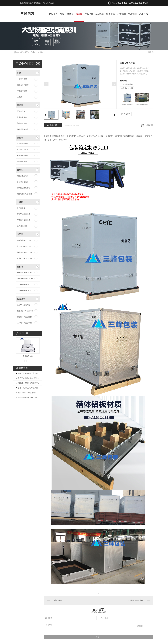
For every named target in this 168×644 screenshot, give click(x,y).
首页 (26, 52)
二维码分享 (149, 125)
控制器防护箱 (22, 162)
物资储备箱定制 (23, 129)
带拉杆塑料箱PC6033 (25, 279)
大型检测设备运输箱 (24, 194)
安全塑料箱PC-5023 (24, 273)
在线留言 (126, 114)
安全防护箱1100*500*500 (26, 258)
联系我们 (132, 14)
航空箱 (70, 14)
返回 (151, 52)
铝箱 (62, 14)
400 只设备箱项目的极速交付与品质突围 (29, 383)
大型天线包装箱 (23, 176)
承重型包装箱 (22, 117)
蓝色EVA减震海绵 (24, 305)
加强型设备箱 (22, 123)
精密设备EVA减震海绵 (25, 311)
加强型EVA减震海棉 (24, 317)
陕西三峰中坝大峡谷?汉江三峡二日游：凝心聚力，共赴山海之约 (29, 378)
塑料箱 (20, 267)
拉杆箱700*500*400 (24, 246)
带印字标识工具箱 (24, 214)
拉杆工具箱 (21, 208)
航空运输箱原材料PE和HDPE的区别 (29, 397)
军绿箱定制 (21, 111)
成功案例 (100, 14)
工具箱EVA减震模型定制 (26, 323)
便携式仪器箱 (22, 91)
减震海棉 (21, 299)
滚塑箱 (20, 234)
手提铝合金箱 (22, 79)
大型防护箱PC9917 (24, 285)
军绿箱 (20, 105)
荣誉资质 (111, 14)
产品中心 (89, 14)
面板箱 (19, 97)
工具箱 (20, 202)
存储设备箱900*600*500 (26, 240)
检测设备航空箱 (23, 156)
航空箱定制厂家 (23, 150)
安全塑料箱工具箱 (24, 220)
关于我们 (122, 14)
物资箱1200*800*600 (25, 252)
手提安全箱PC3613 (24, 291)
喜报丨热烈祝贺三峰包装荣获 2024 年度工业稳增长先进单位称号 (29, 388)
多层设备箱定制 (23, 182)
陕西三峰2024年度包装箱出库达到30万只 (29, 393)
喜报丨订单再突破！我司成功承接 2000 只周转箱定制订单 (29, 373)
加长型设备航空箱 (24, 188)
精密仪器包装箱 (23, 85)
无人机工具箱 (22, 226)
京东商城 (143, 14)
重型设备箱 (58, 600)
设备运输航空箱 (23, 144)
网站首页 (53, 14)
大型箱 (79, 14)
